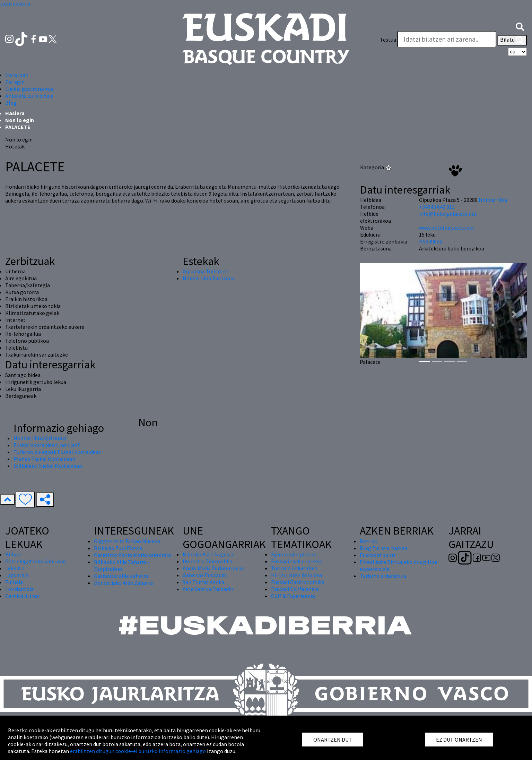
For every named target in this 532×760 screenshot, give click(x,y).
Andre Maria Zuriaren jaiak (213, 568)
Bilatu (512, 40)
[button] (520, 26)
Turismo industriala (294, 568)
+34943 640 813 (437, 207)
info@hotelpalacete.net (448, 214)
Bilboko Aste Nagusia (208, 554)
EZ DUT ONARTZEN (459, 740)
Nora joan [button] (17, 75)
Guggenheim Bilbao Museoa (127, 541)
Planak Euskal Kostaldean (44, 459)
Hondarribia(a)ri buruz (40, 438)
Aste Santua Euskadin (208, 589)
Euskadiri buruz (378, 555)
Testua (388, 40)
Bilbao (13, 554)
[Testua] (447, 39)
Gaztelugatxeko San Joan (36, 561)
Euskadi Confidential (295, 589)
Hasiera (15, 113)
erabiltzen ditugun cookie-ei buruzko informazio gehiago (138, 751)
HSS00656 (431, 241)
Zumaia (14, 582)
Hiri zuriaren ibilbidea (296, 575)
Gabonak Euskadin (204, 575)
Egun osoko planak (294, 554)
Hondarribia (493, 200)
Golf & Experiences (293, 596)
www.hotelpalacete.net (447, 228)
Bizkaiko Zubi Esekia (118, 548)
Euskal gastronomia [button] (29, 89)
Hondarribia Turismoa (209, 278)
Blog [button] (11, 103)
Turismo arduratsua (383, 576)
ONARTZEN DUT (333, 740)
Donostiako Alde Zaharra (123, 583)
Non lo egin (20, 120)
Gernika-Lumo (22, 596)
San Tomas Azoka (203, 582)
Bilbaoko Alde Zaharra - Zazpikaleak (122, 565)
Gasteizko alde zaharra (121, 576)
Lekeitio (15, 568)
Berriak (368, 541)
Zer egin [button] (15, 82)
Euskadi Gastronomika (298, 582)
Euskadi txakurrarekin (297, 561)
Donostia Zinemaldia (207, 561)
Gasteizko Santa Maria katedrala (132, 555)
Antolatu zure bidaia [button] (29, 96)
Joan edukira (15, 3)
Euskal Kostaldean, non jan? (47, 445)
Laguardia (17, 575)
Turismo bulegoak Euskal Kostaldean (58, 452)
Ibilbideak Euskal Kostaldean (48, 466)
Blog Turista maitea (383, 548)
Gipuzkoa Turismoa (206, 271)
